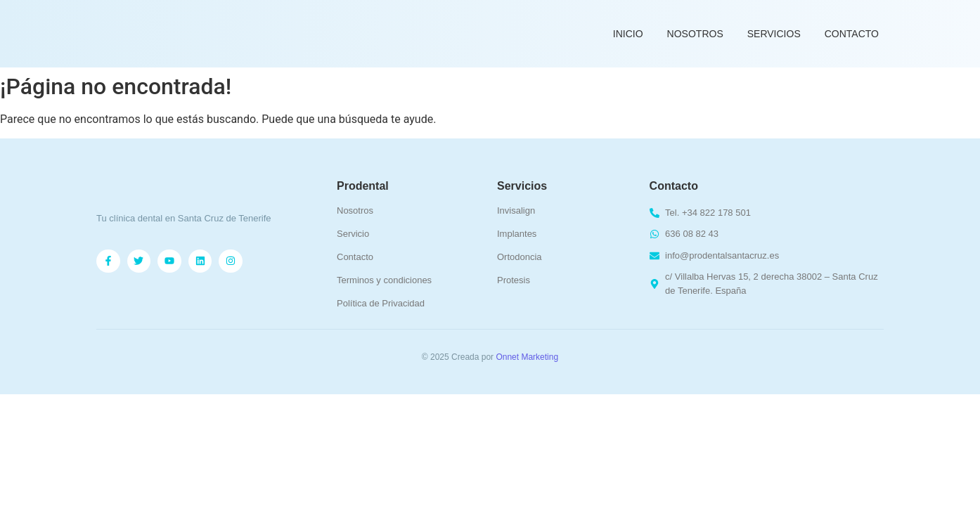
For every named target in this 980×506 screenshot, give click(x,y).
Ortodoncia (520, 257)
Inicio (628, 34)
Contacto (852, 34)
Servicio (353, 234)
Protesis (514, 280)
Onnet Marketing (527, 357)
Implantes (517, 234)
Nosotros (695, 34)
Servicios (774, 34)
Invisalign (516, 210)
